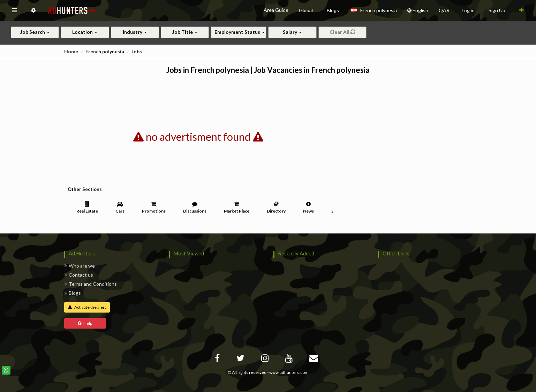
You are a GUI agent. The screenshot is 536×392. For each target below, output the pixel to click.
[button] (15, 10)
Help (85, 323)
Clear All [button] (342, 32)
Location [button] (85, 32)
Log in (468, 10)
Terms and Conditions (90, 284)
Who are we (80, 266)
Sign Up (497, 10)
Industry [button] (135, 32)
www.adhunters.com (289, 372)
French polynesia (105, 51)
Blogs (73, 293)
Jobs (137, 51)
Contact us (79, 275)
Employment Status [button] (240, 32)
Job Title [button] (185, 32)
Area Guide (276, 10)
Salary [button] (292, 32)
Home (71, 51)
